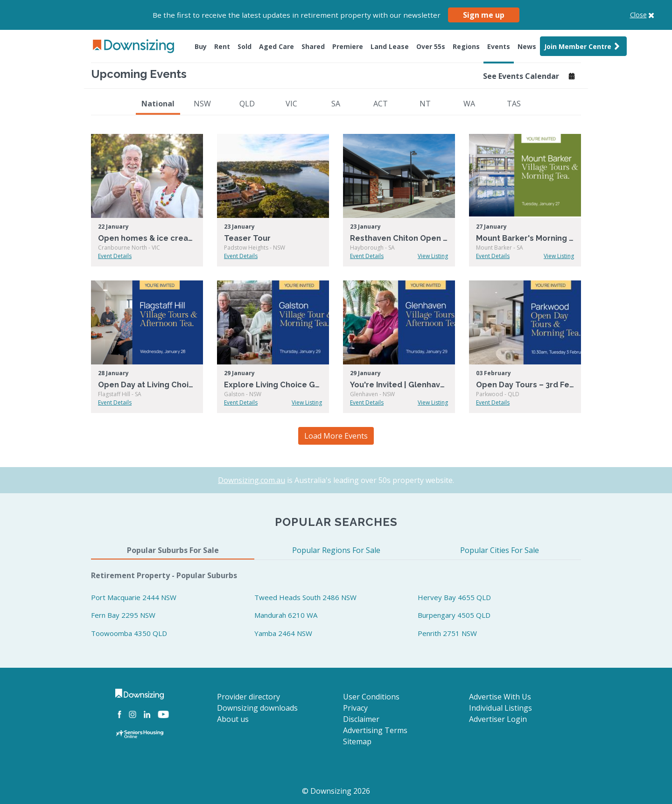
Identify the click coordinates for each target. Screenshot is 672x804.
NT (425, 104)
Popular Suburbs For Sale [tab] (173, 550)
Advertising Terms (375, 730)
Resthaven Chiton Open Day (399, 238)
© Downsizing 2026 (336, 791)
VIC (291, 104)
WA (469, 104)
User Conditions (371, 697)
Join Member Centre (583, 46)
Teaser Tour (247, 238)
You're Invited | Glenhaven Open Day (399, 385)
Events (499, 46)
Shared (313, 46)
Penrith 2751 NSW (447, 633)
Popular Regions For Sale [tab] (336, 550)
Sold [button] (245, 46)
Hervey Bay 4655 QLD (454, 597)
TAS (514, 104)
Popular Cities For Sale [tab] (500, 550)
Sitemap (357, 741)
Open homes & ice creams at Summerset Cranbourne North (147, 238)
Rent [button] (222, 46)
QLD (247, 104)
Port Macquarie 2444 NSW (134, 597)
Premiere (348, 46)
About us (233, 719)
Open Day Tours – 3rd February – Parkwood (525, 385)
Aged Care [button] (276, 46)
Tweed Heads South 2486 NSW (305, 597)
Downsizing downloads (257, 708)
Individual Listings (500, 708)
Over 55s (431, 46)
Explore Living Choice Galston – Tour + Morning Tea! (273, 385)
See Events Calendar (529, 76)
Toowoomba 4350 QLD (129, 633)
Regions (466, 46)
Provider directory (248, 697)
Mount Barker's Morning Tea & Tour (525, 238)
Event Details (115, 256)
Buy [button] (201, 46)
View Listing (433, 256)
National (158, 104)
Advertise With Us (500, 697)
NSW (202, 104)
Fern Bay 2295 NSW (123, 615)
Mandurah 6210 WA (286, 615)
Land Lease (390, 46)
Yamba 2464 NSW (283, 633)
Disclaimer (361, 719)
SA (336, 104)
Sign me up (484, 15)
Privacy (355, 708)
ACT (381, 104)
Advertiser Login (498, 719)
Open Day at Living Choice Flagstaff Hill (147, 385)
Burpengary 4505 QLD (454, 615)
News (527, 46)
